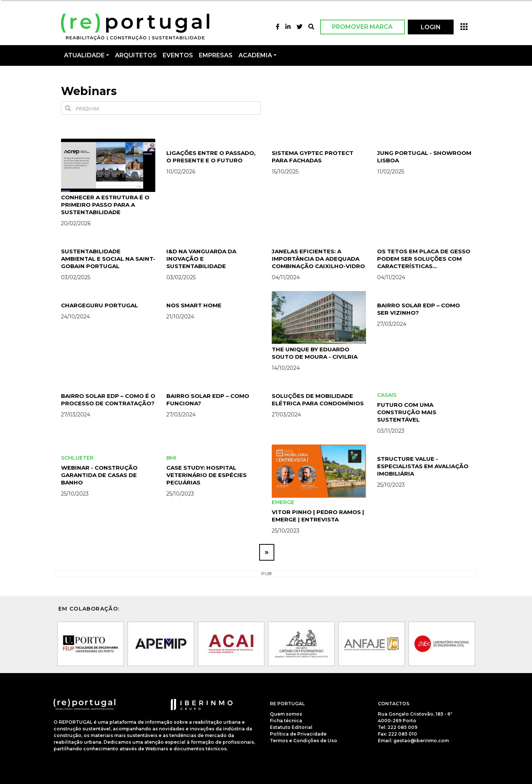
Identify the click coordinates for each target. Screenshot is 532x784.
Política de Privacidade (298, 734)
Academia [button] (255, 55)
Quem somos (286, 714)
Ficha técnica (286, 721)
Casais (387, 395)
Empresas (216, 55)
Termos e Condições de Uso (304, 741)
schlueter (77, 458)
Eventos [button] (178, 55)
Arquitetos (136, 55)
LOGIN (431, 27)
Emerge (283, 502)
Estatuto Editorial (291, 727)
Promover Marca (362, 27)
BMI (171, 458)
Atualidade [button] (84, 55)
